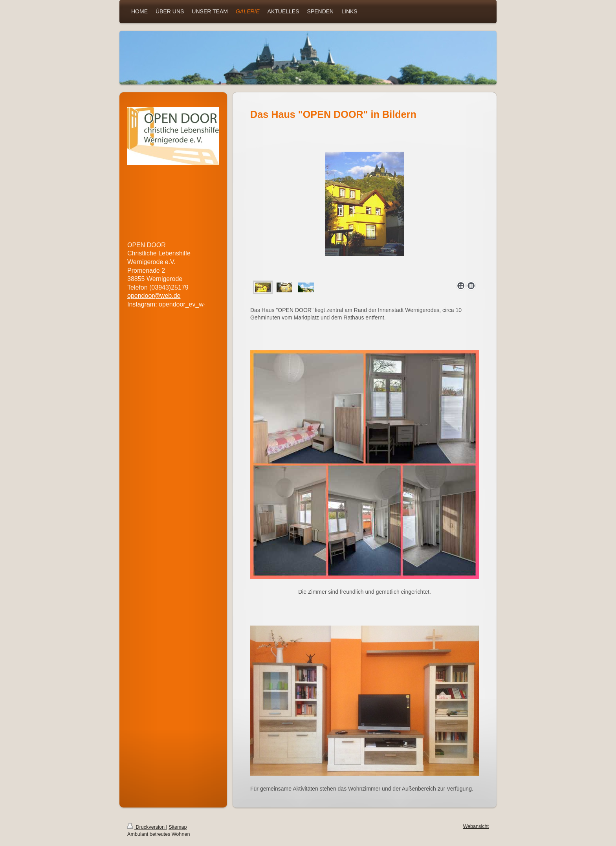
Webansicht (476, 826)
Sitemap (178, 827)
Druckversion (147, 827)
